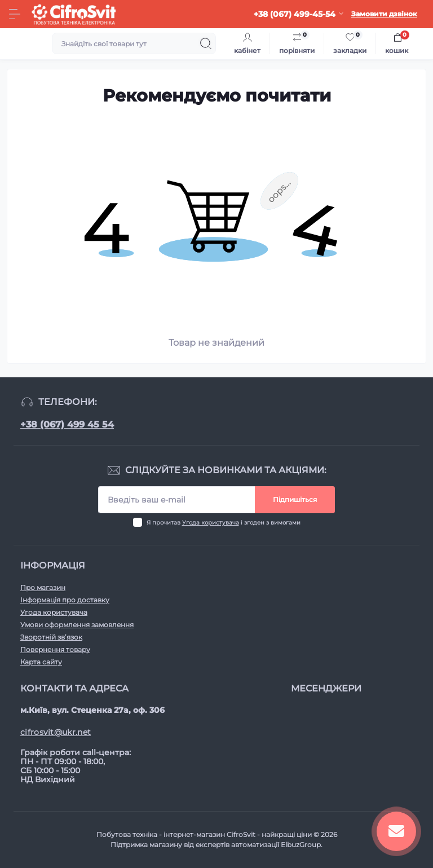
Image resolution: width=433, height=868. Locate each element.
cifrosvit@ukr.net (56, 732)
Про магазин (43, 587)
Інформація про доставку (65, 600)
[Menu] (15, 14)
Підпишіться (295, 499)
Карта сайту (41, 662)
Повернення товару (55, 649)
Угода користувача (211, 523)
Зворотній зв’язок (51, 637)
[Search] (206, 43)
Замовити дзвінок (384, 14)
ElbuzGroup (301, 845)
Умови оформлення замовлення (77, 625)
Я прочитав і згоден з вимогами (224, 523)
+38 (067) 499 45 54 (67, 424)
